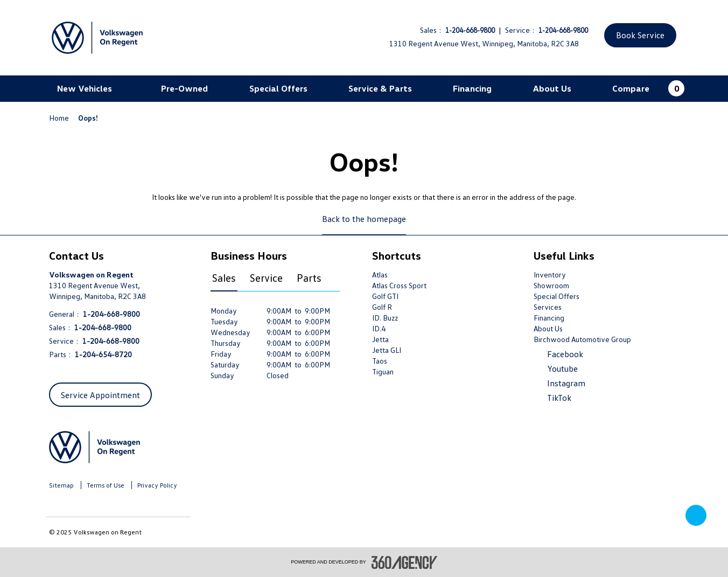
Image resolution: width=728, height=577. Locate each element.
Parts (309, 277)
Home (60, 118)
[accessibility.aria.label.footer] (404, 562)
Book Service (640, 35)
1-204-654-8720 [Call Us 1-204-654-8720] (103, 354)
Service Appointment (100, 395)
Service (266, 277)
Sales (224, 277)
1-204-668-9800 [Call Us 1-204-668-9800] (470, 30)
